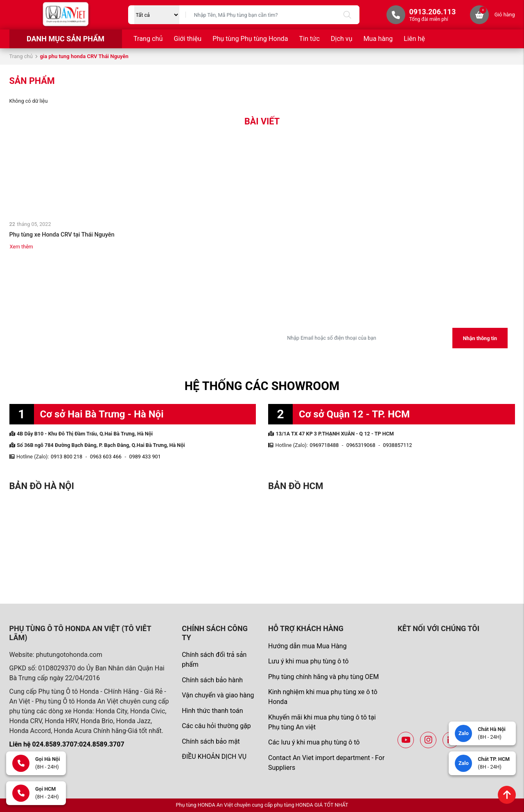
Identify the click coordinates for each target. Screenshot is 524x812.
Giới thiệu (187, 39)
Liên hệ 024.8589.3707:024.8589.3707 (67, 744)
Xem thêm (21, 247)
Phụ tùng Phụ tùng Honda (250, 39)
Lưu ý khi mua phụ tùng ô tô (308, 661)
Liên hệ (414, 39)
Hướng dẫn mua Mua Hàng (307, 646)
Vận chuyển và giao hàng (218, 695)
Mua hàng (378, 39)
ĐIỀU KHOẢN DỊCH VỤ (214, 757)
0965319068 (361, 445)
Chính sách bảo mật (211, 741)
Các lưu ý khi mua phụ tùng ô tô (314, 742)
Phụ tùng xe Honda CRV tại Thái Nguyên (62, 235)
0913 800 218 (67, 457)
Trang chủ (148, 39)
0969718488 (324, 445)
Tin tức (309, 39)
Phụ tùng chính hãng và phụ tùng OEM (323, 677)
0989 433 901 (145, 457)
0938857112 (398, 445)
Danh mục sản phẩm (65, 39)
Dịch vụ (342, 39)
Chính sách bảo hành (212, 680)
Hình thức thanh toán (212, 711)
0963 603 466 (106, 457)
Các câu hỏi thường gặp (216, 726)
